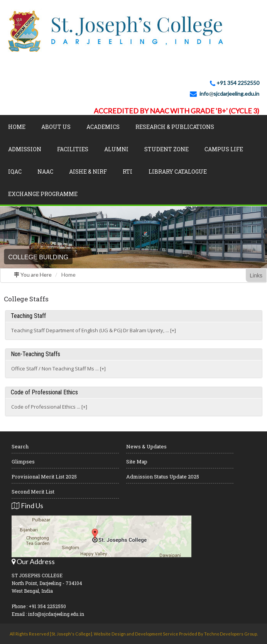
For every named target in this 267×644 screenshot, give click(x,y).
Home (17, 127)
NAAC (45, 172)
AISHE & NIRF (88, 172)
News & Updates (146, 446)
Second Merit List (33, 492)
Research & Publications (175, 127)
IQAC (15, 172)
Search (20, 446)
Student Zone (166, 149)
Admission (25, 149)
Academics (103, 127)
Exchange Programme (43, 194)
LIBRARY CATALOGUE (178, 172)
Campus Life (224, 149)
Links (256, 276)
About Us (56, 127)
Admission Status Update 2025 (163, 477)
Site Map (137, 461)
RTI (128, 172)
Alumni (116, 149)
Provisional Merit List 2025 (44, 477)
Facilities (73, 149)
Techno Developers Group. (231, 634)
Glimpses (23, 461)
